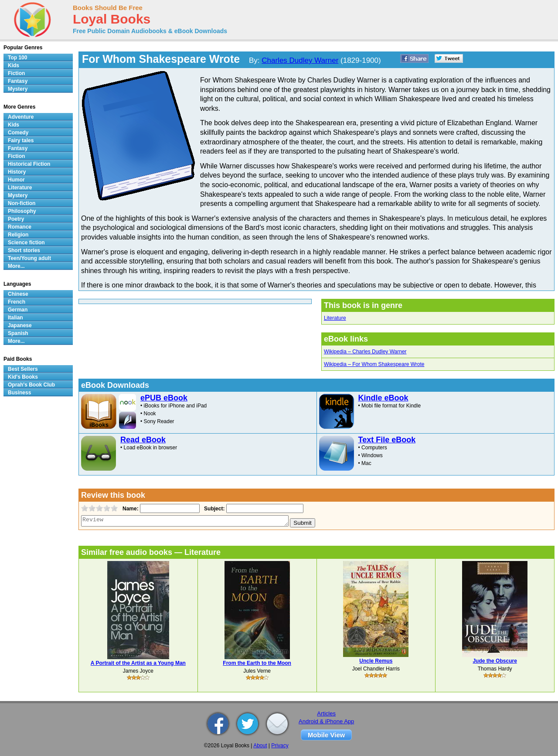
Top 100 (17, 58)
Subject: (213, 509)
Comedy (18, 133)
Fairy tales (21, 140)
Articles (326, 713)
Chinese (18, 294)
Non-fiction (22, 203)
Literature (335, 318)
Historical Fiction (29, 164)
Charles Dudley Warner (300, 60)
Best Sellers (23, 369)
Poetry (16, 219)
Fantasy (18, 81)
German (18, 310)
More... (16, 266)
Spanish (18, 333)
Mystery (18, 89)
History (17, 172)
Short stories (24, 250)
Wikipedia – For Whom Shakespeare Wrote (374, 364)
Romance (20, 227)
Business (19, 393)
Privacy (280, 746)
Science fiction (26, 243)
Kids (14, 65)
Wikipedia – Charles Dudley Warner (365, 352)
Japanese (20, 325)
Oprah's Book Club (31, 385)
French (17, 302)
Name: (130, 509)
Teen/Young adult (29, 258)
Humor (16, 180)
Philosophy (22, 211)
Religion (18, 235)
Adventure (21, 117)
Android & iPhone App (326, 721)
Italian (15, 318)
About (260, 746)
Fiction (16, 73)
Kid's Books (23, 377)
